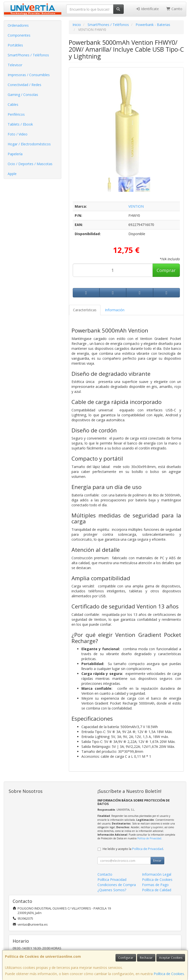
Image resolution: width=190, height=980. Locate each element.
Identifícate (147, 9)
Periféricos (16, 114)
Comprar (166, 270)
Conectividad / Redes (24, 85)
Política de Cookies (169, 974)
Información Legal (157, 874)
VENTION (136, 206)
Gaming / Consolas (23, 95)
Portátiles (15, 45)
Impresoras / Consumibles (29, 75)
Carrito (174, 9)
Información (115, 310)
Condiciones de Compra (117, 885)
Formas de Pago (155, 885)
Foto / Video (18, 134)
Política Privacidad (112, 880)
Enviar (157, 860)
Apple (12, 174)
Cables (13, 104)
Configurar (126, 958)
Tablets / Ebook (20, 124)
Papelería (15, 154)
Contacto (105, 874)
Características (85, 310)
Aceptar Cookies (171, 958)
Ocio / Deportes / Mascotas (30, 164)
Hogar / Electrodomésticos (29, 144)
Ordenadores (18, 25)
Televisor (15, 65)
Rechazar (146, 958)
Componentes (19, 35)
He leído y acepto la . (133, 849)
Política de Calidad (157, 890)
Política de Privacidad (149, 838)
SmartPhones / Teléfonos (28, 55)
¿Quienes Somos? (112, 890)
